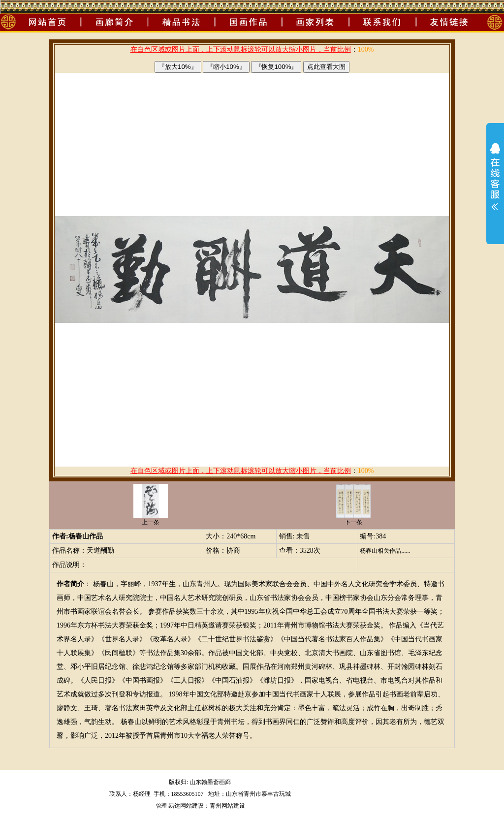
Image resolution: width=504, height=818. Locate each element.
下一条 (353, 519)
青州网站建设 (227, 806)
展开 (495, 183)
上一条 (151, 519)
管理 (161, 806)
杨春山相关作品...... (385, 551)
